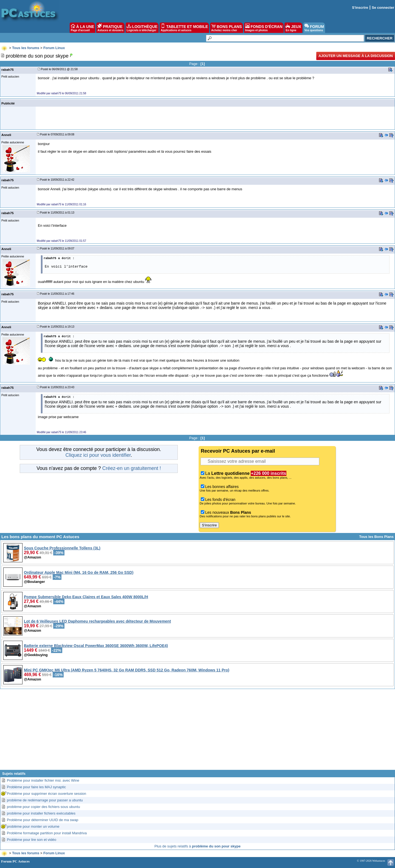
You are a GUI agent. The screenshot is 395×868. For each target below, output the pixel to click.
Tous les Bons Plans (376, 537)
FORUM (314, 28)
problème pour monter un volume (33, 826)
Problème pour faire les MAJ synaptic (36, 787)
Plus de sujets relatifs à (198, 846)
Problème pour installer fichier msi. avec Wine (43, 780)
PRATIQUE (110, 28)
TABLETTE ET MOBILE (184, 28)
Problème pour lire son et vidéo (32, 840)
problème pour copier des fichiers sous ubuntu (43, 807)
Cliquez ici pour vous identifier (98, 455)
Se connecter (383, 8)
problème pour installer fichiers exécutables (41, 813)
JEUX (293, 28)
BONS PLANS (227, 28)
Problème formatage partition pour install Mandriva (47, 833)
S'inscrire (360, 8)
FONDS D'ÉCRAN (264, 28)
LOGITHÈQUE (142, 28)
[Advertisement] (198, 731)
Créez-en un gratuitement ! (132, 468)
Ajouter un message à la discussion (356, 56)
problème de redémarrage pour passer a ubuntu (45, 800)
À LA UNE (82, 28)
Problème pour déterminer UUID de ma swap (43, 820)
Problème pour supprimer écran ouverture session (46, 794)
